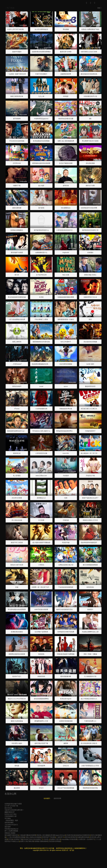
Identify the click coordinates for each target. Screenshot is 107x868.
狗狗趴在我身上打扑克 (90, 520)
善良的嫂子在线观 (17, 252)
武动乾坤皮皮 (71, 835)
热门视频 (10, 8)
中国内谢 (66, 520)
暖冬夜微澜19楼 (66, 676)
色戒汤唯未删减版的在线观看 (41, 364)
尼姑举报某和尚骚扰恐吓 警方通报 (92, 543)
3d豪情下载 (17, 186)
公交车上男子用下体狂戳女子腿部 (18, 29)
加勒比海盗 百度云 (90, 275)
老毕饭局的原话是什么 (41, 230)
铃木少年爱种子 (66, 342)
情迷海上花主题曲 (43, 835)
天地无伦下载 (90, 476)
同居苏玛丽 (66, 543)
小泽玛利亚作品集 (41, 453)
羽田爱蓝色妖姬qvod (11, 829)
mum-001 (66, 453)
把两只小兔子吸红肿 (27, 841)
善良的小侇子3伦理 (17, 565)
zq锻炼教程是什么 (41, 252)
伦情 (66, 498)
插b (90, 119)
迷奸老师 (8, 827)
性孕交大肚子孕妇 (11, 814)
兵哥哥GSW (17, 163)
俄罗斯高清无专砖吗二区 (90, 230)
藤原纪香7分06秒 (66, 52)
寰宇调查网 (17, 119)
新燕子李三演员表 (17, 543)
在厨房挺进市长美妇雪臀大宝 (90, 208)
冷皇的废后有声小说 (90, 96)
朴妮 (17, 587)
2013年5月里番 (17, 498)
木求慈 (41, 297)
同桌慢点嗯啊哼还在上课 (90, 632)
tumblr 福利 (90, 364)
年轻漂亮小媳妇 (17, 743)
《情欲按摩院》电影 (11, 820)
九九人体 (41, 96)
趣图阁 (66, 743)
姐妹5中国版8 (17, 52)
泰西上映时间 (17, 342)
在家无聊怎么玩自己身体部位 (90, 52)
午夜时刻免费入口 (90, 721)
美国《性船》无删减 (90, 654)
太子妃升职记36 (41, 275)
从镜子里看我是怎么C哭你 (90, 766)
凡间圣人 (47, 839)
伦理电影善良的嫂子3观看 (13, 804)
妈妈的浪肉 (41, 676)
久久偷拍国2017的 (90, 676)
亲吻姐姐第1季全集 (66, 409)
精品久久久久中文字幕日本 (17, 699)
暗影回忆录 (17, 453)
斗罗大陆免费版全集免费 (17, 319)
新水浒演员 (8, 808)
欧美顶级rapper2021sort (57, 835)
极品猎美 (17, 788)
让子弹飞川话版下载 (11, 806)
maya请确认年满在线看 (69, 839)
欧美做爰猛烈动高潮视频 (41, 141)
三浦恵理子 (60, 837)
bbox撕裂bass (66, 208)
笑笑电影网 (41, 766)
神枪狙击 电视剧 (10, 833)
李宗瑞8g (8, 818)
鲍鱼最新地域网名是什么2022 (17, 431)
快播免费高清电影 (83, 837)
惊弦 (90, 319)
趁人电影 (41, 186)
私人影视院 (17, 476)
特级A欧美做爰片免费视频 (66, 654)
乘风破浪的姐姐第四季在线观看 (67, 431)
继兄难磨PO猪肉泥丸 (12, 835)
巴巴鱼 (11, 839)
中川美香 (41, 520)
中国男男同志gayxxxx (41, 119)
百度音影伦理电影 (55, 841)
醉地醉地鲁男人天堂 (41, 721)
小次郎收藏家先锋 (41, 409)
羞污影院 (41, 208)
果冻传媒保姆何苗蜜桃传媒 (17, 297)
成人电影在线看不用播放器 (41, 543)
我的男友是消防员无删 (66, 119)
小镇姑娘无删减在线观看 (28, 835)
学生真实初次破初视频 (17, 141)
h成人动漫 (66, 275)
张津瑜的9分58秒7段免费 (66, 632)
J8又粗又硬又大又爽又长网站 (90, 409)
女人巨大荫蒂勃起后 (41, 29)
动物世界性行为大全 (90, 297)
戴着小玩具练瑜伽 (17, 721)
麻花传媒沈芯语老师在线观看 (90, 74)
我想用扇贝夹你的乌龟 (90, 788)
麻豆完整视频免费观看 (90, 565)
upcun (66, 386)
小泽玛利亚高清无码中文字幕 (66, 230)
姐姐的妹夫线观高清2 (83, 835)
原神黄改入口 (41, 498)
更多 (99, 8)
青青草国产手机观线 (49, 837)
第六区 (17, 275)
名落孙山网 (10, 794)
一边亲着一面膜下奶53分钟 (17, 74)
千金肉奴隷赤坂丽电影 (66, 587)
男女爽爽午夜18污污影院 (90, 141)
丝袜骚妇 (90, 252)
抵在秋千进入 (17, 676)
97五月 (41, 788)
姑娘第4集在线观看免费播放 (41, 52)
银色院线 (41, 654)
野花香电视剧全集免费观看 (17, 609)
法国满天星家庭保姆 (66, 721)
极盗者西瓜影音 (90, 386)
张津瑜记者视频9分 (17, 230)
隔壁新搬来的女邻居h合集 (41, 342)
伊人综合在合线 (17, 520)
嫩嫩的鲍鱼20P (10, 812)
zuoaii (41, 386)
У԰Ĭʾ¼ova (17, 409)
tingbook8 (66, 252)
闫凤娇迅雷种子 (90, 431)
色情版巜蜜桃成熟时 (41, 841)
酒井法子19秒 (90, 186)
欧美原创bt (90, 587)
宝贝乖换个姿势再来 (41, 632)
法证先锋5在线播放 (66, 364)
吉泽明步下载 (18, 839)
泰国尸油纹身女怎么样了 (90, 498)
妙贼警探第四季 (66, 74)
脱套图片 (90, 609)
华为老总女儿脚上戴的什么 (41, 431)
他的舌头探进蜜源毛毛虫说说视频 (67, 609)
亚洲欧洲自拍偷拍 (17, 632)
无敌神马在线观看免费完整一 (14, 810)
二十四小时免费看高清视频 (16, 837)
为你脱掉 (66, 476)
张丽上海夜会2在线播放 (33, 837)
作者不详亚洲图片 (41, 74)
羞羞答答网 (57, 798)
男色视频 (66, 29)
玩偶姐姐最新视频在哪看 (66, 297)
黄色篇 (17, 766)
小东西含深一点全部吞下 (86, 839)
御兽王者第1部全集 (17, 96)
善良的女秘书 (17, 386)
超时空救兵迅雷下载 (41, 743)
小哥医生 (41, 565)
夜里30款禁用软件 (71, 837)
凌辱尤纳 (66, 186)
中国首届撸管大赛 (11, 816)
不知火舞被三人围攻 (41, 319)
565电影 (66, 96)
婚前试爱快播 (17, 208)
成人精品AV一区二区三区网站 (91, 453)
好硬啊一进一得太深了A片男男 (42, 587)
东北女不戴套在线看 (66, 163)
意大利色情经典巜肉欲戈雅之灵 (91, 743)
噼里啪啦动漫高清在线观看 (41, 163)
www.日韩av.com (41, 476)
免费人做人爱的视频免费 (66, 141)
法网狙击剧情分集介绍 (66, 565)
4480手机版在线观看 (41, 609)
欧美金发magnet (66, 699)
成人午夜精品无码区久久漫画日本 (92, 699)
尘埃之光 (66, 766)
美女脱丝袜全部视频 (90, 342)
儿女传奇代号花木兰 (11, 825)
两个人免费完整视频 (11, 831)
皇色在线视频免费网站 (41, 699)
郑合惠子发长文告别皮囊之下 (33, 839)
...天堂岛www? (17, 364)
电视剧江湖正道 (55, 839)
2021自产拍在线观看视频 (66, 788)
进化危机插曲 (90, 163)
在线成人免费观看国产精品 (90, 29)
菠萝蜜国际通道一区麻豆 (66, 319)
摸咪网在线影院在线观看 (17, 654)
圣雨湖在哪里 (9, 823)
